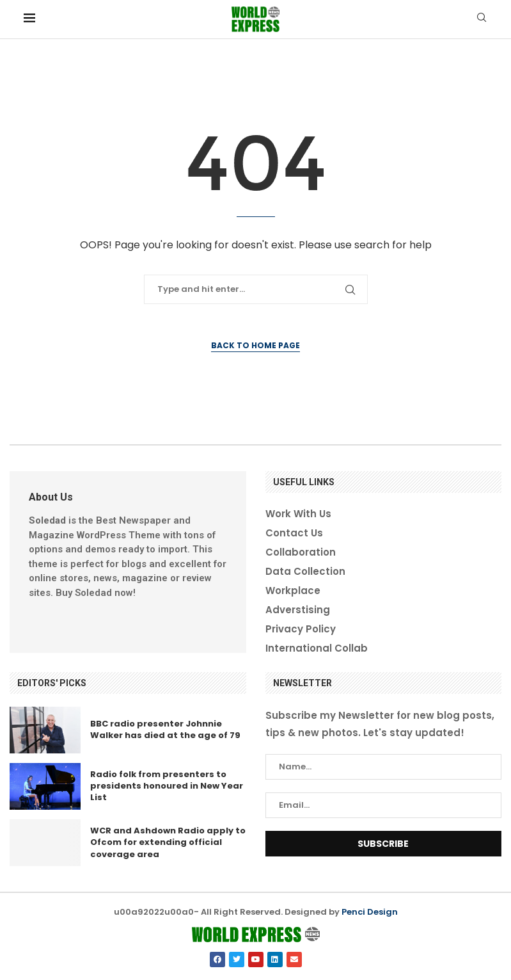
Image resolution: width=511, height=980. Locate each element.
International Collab (317, 648)
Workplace (293, 590)
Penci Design (370, 912)
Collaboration (301, 552)
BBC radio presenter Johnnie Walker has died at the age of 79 (165, 729)
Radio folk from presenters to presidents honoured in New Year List (167, 786)
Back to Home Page (255, 345)
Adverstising (298, 610)
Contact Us (294, 533)
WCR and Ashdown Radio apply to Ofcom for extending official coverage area (168, 842)
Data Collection (305, 571)
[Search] (482, 20)
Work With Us (298, 514)
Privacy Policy (301, 629)
